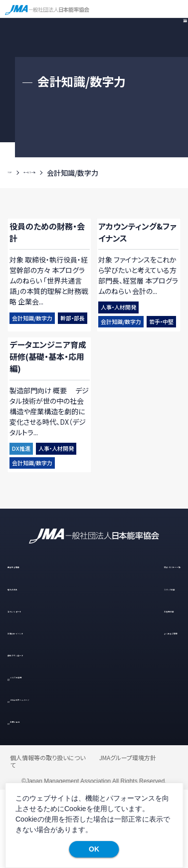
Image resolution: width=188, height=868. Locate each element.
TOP (15, 173)
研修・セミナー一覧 (150, 641)
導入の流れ (26, 664)
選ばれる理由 (29, 641)
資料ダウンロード (36, 730)
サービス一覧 (56, 173)
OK (94, 849)
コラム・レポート (33, 686)
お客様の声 (138, 686)
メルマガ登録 (38, 752)
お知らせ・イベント (36, 708)
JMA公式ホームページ (54, 775)
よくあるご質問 (143, 708)
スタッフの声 (139, 664)
